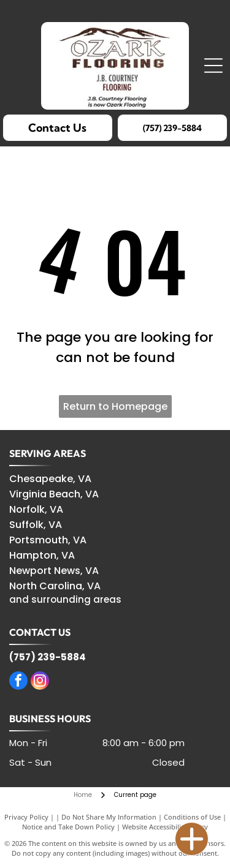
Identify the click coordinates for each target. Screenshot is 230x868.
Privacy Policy (26, 817)
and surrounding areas (65, 599)
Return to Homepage (115, 406)
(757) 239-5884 (48, 657)
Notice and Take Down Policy (68, 827)
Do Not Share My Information (109, 817)
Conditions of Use (192, 817)
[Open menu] (213, 66)
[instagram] (40, 682)
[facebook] (18, 682)
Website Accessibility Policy (165, 827)
